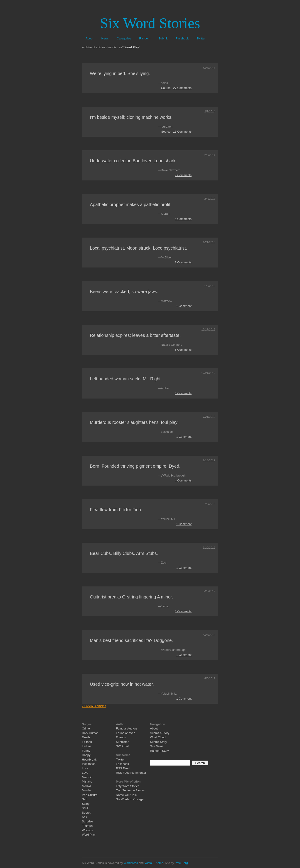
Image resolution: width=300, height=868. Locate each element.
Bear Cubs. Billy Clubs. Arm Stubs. (124, 553)
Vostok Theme (154, 863)
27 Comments (182, 88)
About (89, 38)
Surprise (87, 821)
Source (166, 88)
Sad (85, 799)
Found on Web (126, 733)
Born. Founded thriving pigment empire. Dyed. (135, 466)
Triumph (87, 826)
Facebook (182, 38)
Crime (86, 728)
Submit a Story (160, 733)
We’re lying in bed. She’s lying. (120, 73)
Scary (86, 804)
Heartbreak (89, 760)
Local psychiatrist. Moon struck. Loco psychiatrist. (138, 248)
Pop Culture (90, 795)
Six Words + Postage (130, 799)
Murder (87, 790)
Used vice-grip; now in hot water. (122, 684)
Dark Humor (90, 733)
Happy (86, 755)
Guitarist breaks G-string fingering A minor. (131, 597)
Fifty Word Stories (128, 786)
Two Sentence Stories (130, 790)
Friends (121, 737)
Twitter (201, 38)
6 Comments (183, 393)
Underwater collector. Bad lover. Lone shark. (133, 161)
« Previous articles (94, 706)
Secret (86, 813)
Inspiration (89, 764)
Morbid (86, 786)
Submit (163, 38)
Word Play (89, 835)
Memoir (87, 777)
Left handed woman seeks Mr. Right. (126, 379)
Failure (86, 746)
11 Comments (182, 132)
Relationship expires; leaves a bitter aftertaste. (135, 335)
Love (85, 773)
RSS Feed (123, 768)
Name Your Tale (126, 795)
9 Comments (183, 175)
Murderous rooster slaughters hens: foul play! (134, 422)
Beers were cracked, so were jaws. (124, 292)
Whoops (87, 830)
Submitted (123, 742)
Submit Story (158, 742)
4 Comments (183, 480)
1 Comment (184, 306)
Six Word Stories (150, 23)
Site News (157, 746)
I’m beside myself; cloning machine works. (131, 117)
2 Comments (183, 262)
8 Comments (183, 611)
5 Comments (183, 219)
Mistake (87, 782)
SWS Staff (123, 746)
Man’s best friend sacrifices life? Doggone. (131, 640)
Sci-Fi (86, 808)
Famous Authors (127, 728)
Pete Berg (181, 863)
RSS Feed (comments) (131, 773)
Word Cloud (158, 737)
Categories (124, 38)
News (105, 38)
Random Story (159, 751)
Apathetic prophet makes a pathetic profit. (131, 204)
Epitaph (87, 742)
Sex (84, 817)
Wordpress (131, 863)
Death (86, 737)
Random (145, 38)
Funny (86, 751)
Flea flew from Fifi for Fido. (116, 510)
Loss (85, 768)
